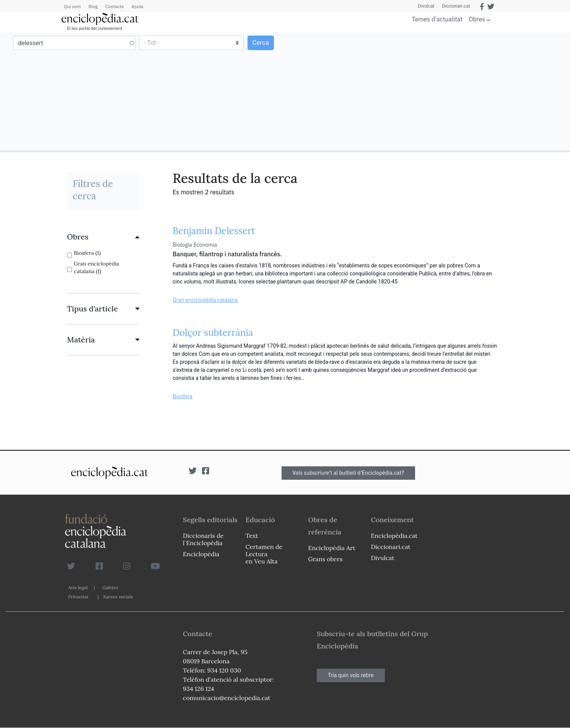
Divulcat (426, 6)
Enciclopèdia (201, 554)
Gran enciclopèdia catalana (205, 300)
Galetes (110, 587)
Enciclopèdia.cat (394, 536)
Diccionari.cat (456, 6)
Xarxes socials (118, 597)
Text (252, 536)
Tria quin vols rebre (351, 675)
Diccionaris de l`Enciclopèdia (203, 539)
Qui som (72, 6)
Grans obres (326, 559)
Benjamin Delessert (214, 231)
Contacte (114, 6)
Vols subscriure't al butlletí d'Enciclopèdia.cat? (349, 473)
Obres (477, 19)
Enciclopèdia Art (332, 548)
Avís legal (78, 587)
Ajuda (138, 6)
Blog (93, 6)
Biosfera (182, 396)
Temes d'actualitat (437, 19)
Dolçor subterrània (213, 333)
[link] (103, 237)
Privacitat (78, 597)
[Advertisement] (427, 91)
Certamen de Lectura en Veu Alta (264, 554)
